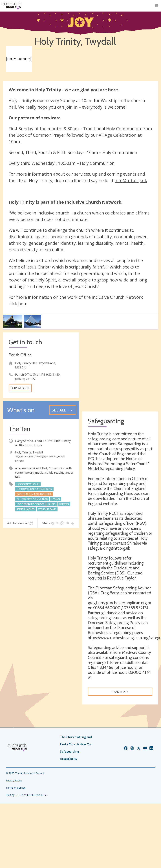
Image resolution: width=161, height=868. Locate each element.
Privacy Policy (14, 780)
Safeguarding (70, 751)
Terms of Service (16, 788)
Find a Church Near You (76, 744)
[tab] (20, 523)
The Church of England (76, 737)
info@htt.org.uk (131, 180)
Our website (20, 388)
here (23, 304)
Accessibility (69, 759)
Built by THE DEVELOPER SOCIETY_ (27, 795)
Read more (120, 692)
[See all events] (63, 410)
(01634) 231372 (25, 379)
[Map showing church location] (120, 371)
